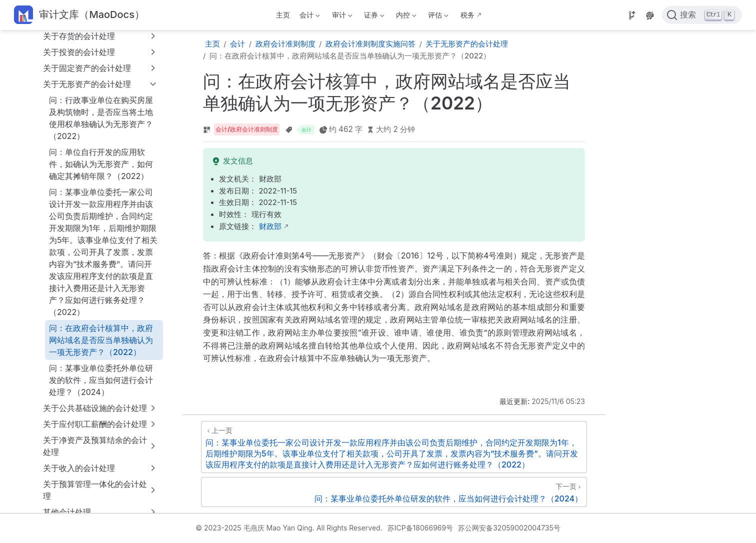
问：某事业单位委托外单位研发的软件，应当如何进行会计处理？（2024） (101, 380)
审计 (341, 17)
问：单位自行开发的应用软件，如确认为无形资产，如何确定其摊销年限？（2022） (101, 164)
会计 (309, 17)
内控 (405, 17)
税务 (467, 15)
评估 (437, 17)
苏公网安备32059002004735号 (509, 528)
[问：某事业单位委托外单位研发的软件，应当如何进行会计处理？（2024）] (394, 492)
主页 (283, 15)
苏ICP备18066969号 (420, 528)
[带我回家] (79, 15)
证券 (373, 17)
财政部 (270, 226)
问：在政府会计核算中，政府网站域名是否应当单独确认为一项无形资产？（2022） (101, 340)
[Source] (632, 15)
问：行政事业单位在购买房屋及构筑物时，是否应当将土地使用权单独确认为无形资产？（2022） (101, 118)
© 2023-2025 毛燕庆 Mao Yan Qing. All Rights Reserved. (289, 528)
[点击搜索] (702, 15)
